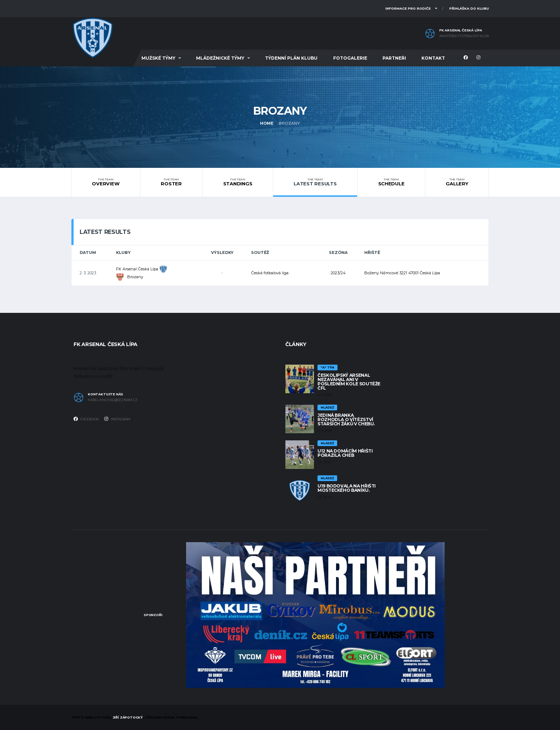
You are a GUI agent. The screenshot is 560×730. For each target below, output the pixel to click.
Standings (238, 182)
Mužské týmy (158, 58)
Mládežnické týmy (220, 58)
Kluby (123, 252)
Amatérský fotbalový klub (464, 36)
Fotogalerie (350, 58)
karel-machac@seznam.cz (113, 400)
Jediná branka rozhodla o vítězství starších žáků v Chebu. (346, 419)
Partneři (394, 58)
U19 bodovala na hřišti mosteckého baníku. (347, 488)
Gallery (457, 182)
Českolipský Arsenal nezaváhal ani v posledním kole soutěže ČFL (349, 382)
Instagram (117, 419)
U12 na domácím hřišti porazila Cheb (345, 453)
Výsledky (222, 252)
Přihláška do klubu (469, 8)
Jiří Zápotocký (128, 717)
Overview (106, 182)
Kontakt (433, 58)
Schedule (391, 182)
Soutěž (260, 252)
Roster (171, 182)
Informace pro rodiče (408, 8)
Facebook (86, 419)
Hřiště (372, 252)
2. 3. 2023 (88, 273)
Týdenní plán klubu (291, 58)
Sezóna (338, 252)
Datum (88, 252)
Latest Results (315, 182)
